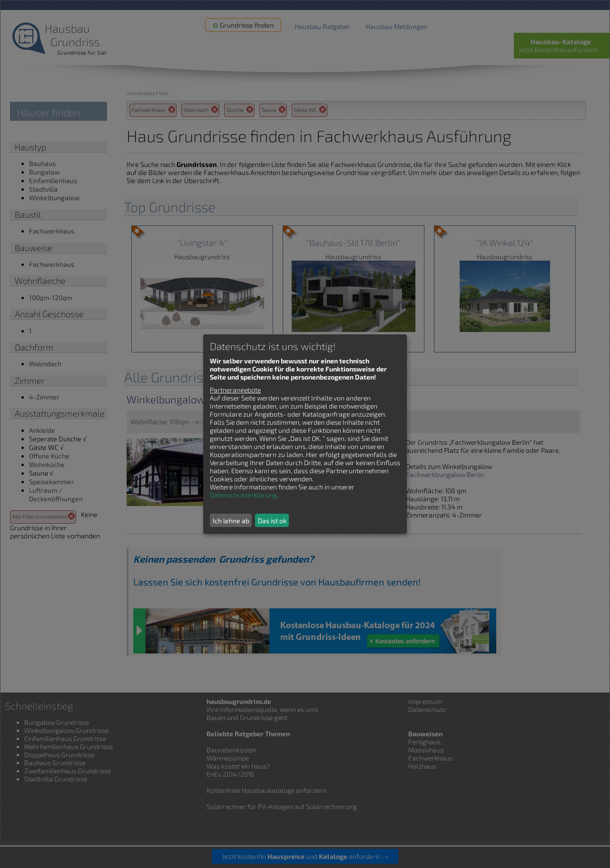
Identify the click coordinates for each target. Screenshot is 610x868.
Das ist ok (272, 521)
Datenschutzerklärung (243, 495)
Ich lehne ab (231, 521)
